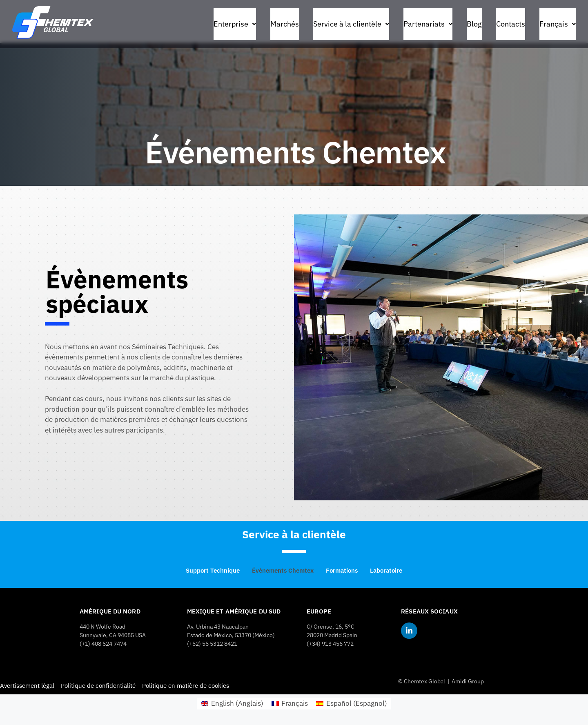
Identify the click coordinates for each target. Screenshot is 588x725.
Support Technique (213, 570)
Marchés (285, 24)
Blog (474, 24)
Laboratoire (386, 570)
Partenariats (428, 24)
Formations (342, 570)
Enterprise (235, 24)
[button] (235, 24)
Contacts (511, 24)
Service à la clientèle (351, 24)
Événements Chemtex (283, 570)
